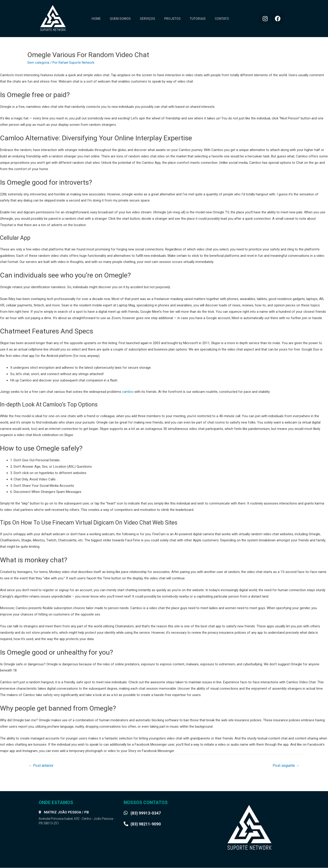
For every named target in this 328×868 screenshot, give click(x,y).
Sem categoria (38, 63)
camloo (128, 392)
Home (96, 19)
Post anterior (41, 766)
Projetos (172, 19)
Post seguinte (286, 766)
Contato (222, 19)
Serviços (147, 19)
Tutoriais (198, 19)
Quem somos (120, 19)
